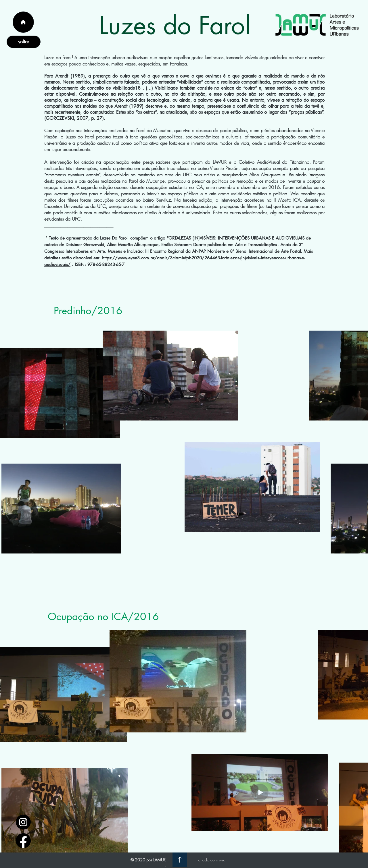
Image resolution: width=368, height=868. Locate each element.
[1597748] (23, 822)
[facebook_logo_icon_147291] (23, 841)
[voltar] (24, 42)
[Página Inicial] (23, 22)
